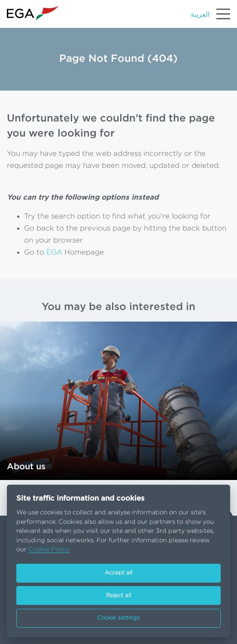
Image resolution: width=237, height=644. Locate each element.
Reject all (118, 596)
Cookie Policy (49, 549)
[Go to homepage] (33, 13)
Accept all (118, 573)
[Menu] (223, 14)
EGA (54, 252)
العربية (200, 15)
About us (26, 467)
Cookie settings (118, 618)
